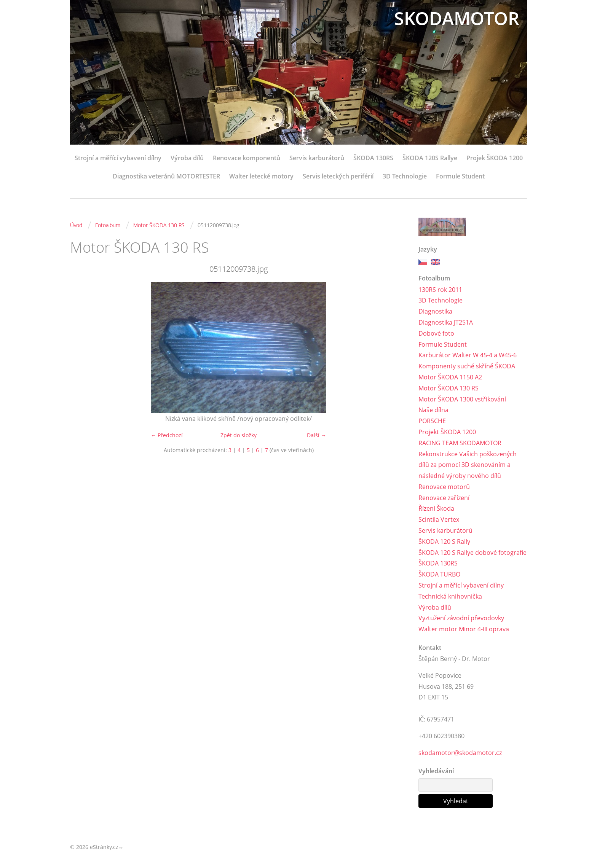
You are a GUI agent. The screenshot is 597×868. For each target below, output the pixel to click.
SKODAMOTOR (455, 18)
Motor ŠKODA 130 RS (159, 225)
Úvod (76, 225)
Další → (317, 435)
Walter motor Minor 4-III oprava (464, 629)
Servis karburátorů (317, 158)
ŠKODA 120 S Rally (444, 542)
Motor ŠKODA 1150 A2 (450, 377)
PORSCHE (432, 421)
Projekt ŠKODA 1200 (447, 432)
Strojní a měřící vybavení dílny (118, 158)
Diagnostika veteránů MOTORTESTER (166, 176)
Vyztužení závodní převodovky (461, 618)
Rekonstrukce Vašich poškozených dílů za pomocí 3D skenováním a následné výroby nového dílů (468, 465)
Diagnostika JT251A (446, 322)
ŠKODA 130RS (373, 158)
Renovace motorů (444, 487)
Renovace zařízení (444, 498)
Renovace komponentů (247, 158)
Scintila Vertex (439, 519)
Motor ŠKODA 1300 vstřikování (462, 399)
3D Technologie (405, 176)
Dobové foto (436, 333)
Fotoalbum (108, 225)
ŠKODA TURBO (439, 574)
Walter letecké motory (261, 176)
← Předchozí (167, 435)
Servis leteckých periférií (338, 176)
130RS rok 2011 (440, 290)
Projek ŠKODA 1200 (495, 158)
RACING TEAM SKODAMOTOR (460, 443)
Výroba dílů (187, 158)
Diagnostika (435, 311)
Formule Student (460, 176)
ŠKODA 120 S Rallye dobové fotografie (472, 553)
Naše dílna (433, 410)
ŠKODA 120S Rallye (430, 158)
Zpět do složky (239, 435)
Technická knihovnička (450, 596)
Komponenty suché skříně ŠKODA (467, 366)
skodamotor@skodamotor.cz (460, 753)
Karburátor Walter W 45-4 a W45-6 (468, 355)
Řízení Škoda (436, 509)
